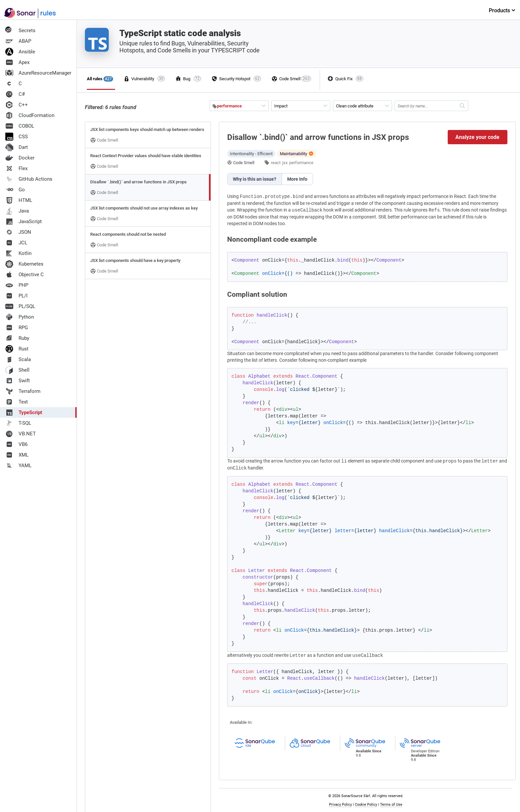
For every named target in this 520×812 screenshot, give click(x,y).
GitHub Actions (29, 179)
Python (20, 317)
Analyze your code (477, 137)
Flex (16, 168)
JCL (16, 243)
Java (17, 211)
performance (301, 163)
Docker (20, 158)
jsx (285, 163)
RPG (17, 328)
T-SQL (18, 423)
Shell (17, 370)
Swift (18, 381)
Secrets (20, 31)
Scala (18, 359)
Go (15, 190)
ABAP (18, 41)
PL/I (16, 296)
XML (17, 455)
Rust (17, 349)
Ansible (20, 52)
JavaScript (24, 221)
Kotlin (18, 253)
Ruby (17, 338)
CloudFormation (30, 115)
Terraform (23, 391)
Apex (17, 62)
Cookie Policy (366, 805)
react (276, 163)
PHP (17, 285)
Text (17, 402)
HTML (19, 200)
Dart (17, 147)
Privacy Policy (340, 805)
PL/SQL (20, 306)
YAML (18, 466)
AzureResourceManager (38, 73)
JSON (18, 232)
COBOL (20, 126)
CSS (17, 137)
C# (15, 94)
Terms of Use (391, 805)
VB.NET (21, 434)
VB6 (16, 444)
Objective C (25, 275)
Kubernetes (24, 264)
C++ (17, 105)
